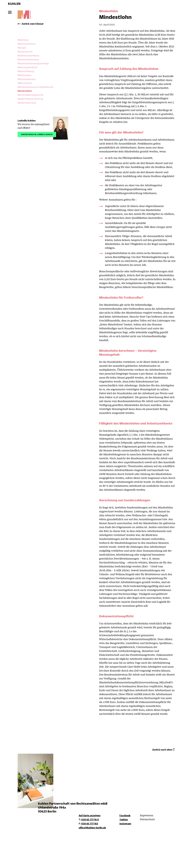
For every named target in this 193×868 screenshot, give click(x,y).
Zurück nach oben (162, 750)
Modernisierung (27, 103)
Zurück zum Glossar (33, 24)
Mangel (22, 48)
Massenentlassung (28, 59)
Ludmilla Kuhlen (27, 120)
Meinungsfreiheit (28, 67)
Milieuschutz (25, 83)
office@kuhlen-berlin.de (92, 828)
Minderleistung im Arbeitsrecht (35, 87)
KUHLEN (14, 4)
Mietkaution (24, 75)
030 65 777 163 (90, 823)
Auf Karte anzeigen (90, 815)
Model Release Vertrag (30, 99)
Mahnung (23, 40)
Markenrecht (25, 52)
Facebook (125, 815)
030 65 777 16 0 (90, 819)
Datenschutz (147, 819)
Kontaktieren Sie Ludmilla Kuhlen (37, 134)
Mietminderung (27, 79)
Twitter (124, 819)
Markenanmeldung (28, 55)
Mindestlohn (25, 91)
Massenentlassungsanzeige (33, 63)
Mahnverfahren (27, 44)
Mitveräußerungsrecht (31, 95)
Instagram (125, 823)
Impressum (147, 815)
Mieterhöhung (26, 71)
